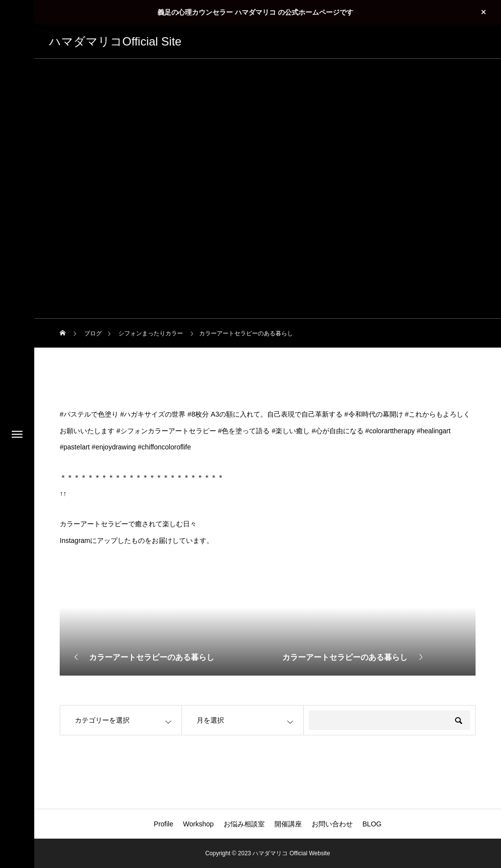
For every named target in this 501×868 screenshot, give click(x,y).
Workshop (198, 824)
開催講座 (288, 824)
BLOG (372, 824)
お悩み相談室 (244, 824)
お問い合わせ (332, 824)
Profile (163, 824)
